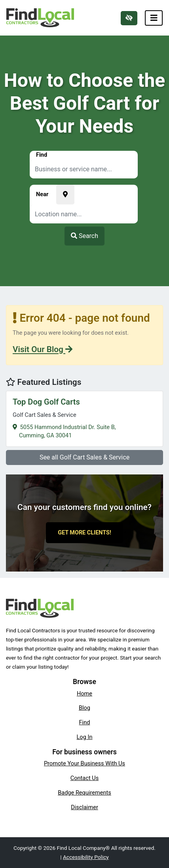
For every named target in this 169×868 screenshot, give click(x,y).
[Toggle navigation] (154, 18)
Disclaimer (84, 807)
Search (84, 236)
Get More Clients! (84, 533)
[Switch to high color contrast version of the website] (129, 18)
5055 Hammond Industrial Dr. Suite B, (84, 418)
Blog (84, 708)
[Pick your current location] (65, 195)
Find (85, 722)
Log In (85, 737)
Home (84, 694)
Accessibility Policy (86, 857)
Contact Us (85, 778)
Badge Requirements (84, 793)
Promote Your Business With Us (84, 763)
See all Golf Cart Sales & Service (84, 457)
